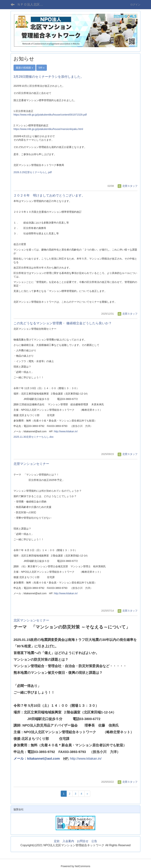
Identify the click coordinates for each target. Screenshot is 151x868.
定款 (57, 841)
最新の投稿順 (25, 68)
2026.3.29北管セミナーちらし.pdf (33, 172)
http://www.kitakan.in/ (66, 431)
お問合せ (83, 841)
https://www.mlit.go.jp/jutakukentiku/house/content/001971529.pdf (50, 115)
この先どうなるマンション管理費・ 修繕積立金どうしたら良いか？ (63, 323)
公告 (94, 841)
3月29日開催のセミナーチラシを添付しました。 (49, 77)
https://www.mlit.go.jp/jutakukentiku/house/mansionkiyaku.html (48, 129)
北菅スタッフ (128, 186)
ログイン (135, 4)
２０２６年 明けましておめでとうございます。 (49, 195)
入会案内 (68, 841)
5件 (42, 68)
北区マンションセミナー (31, 620)
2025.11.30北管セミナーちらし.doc (34, 437)
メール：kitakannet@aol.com (37, 758)
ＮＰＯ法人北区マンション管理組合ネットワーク (32, 4)
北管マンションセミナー (31, 464)
